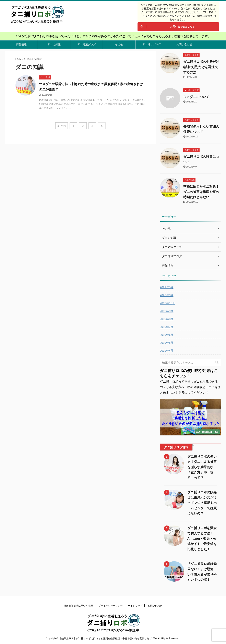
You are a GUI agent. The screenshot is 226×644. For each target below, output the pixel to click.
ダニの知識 (54, 44)
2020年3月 (167, 295)
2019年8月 (167, 319)
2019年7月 (167, 327)
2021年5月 (167, 287)
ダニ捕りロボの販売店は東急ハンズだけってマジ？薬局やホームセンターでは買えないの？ (202, 503)
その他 (119, 44)
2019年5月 (167, 343)
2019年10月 (168, 303)
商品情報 (21, 44)
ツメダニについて (196, 97)
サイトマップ (135, 606)
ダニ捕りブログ (152, 44)
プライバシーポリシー (110, 606)
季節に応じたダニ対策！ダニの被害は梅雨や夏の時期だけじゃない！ (201, 192)
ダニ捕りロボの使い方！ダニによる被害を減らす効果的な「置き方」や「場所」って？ (202, 467)
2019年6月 (167, 335)
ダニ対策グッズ (87, 44)
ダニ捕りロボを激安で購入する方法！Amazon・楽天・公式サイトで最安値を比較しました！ (202, 539)
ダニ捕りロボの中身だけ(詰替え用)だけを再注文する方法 (201, 67)
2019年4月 (167, 351)
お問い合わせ (184, 44)
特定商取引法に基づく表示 (78, 606)
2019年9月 (167, 311)
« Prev (62, 126)
